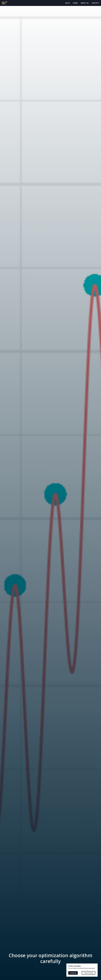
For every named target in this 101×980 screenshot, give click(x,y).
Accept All (73, 973)
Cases (75, 3)
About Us (85, 3)
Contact (95, 3)
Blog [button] (68, 3)
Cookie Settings (88, 973)
